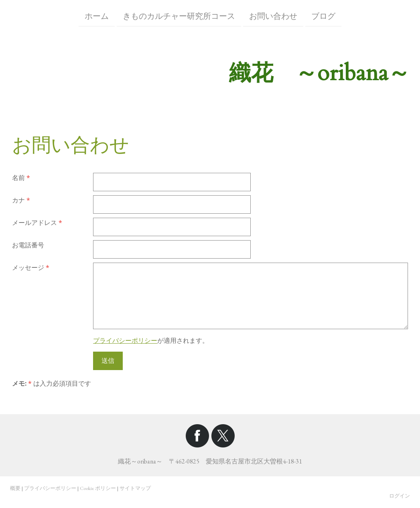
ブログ (323, 15)
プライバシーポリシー (125, 340)
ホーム (97, 15)
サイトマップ (135, 488)
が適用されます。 (151, 340)
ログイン (400, 496)
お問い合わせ (273, 15)
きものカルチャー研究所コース (179, 15)
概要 (15, 488)
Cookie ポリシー (98, 488)
